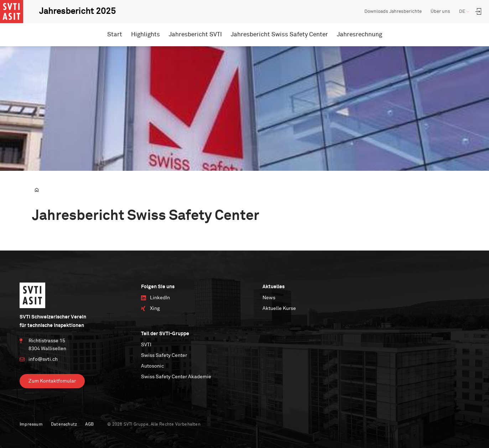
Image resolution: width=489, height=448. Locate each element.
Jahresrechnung (360, 35)
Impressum (31, 425)
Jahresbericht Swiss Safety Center (279, 35)
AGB (89, 425)
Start (115, 35)
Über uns (440, 12)
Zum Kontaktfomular (52, 381)
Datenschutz (64, 425)
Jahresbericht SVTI (195, 35)
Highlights (145, 35)
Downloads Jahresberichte (393, 12)
